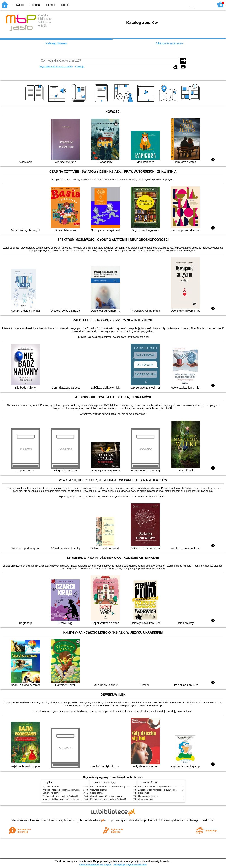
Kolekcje (79, 67)
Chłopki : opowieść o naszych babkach (107, 796)
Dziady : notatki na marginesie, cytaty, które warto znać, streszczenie (72, 799)
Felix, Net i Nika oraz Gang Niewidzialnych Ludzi (111, 787)
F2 (207, 4)
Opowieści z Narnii (51, 787)
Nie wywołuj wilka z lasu (149, 796)
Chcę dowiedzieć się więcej (95, 865)
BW (167, 4)
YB (175, 4)
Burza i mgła (144, 793)
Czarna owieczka (146, 799)
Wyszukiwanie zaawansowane (56, 67)
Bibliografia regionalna (169, 43)
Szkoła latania (97, 793)
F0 (191, 4)
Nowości (19, 5)
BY (183, 4)
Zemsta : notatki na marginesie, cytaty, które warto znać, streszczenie (168, 790)
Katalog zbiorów (56, 43)
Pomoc (51, 5)
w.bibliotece (94, 820)
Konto (65, 5)
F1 (198, 4)
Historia (35, 5)
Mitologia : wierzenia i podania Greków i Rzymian (64, 790)
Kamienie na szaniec (52, 793)
